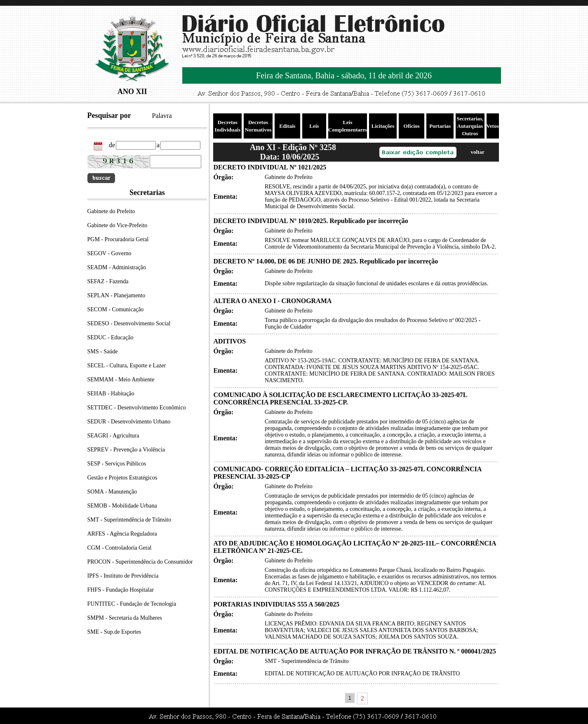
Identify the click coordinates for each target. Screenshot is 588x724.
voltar (477, 152)
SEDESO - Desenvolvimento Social (129, 323)
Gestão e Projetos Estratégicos (122, 478)
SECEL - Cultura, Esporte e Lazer (127, 366)
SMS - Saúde (103, 351)
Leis (314, 126)
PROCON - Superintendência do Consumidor (140, 562)
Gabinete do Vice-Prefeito (118, 225)
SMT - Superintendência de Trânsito (129, 520)
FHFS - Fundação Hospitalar (121, 590)
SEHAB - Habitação (111, 394)
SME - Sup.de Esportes (114, 632)
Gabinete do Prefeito (111, 211)
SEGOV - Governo (109, 253)
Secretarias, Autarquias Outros (470, 126)
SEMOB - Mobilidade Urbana (122, 506)
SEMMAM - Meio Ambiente (121, 380)
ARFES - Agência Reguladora (122, 534)
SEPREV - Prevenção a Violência (126, 450)
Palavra (162, 116)
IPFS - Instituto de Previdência (123, 576)
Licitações (383, 126)
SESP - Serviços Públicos (117, 464)
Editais (287, 126)
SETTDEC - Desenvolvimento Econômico (137, 408)
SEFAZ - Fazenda (108, 281)
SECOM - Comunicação (116, 309)
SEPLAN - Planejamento (116, 295)
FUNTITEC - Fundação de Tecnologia (132, 604)
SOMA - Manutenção (112, 492)
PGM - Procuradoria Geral (118, 239)
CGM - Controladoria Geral (120, 548)
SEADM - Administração (117, 267)
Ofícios (412, 126)
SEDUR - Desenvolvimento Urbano (129, 422)
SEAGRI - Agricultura (113, 436)
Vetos (493, 126)
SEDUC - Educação (111, 337)
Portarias (440, 126)
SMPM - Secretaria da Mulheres (125, 618)
